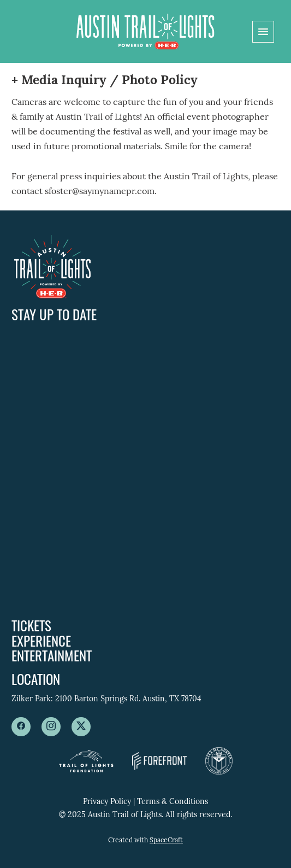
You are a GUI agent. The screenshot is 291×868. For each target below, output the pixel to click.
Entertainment (52, 655)
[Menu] (263, 32)
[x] (81, 727)
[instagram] (51, 727)
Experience (41, 640)
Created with (145, 841)
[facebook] (21, 727)
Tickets (31, 625)
